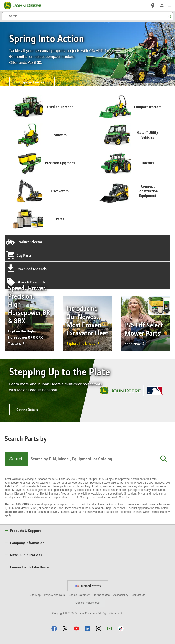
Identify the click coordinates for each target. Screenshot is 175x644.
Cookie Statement (79, 595)
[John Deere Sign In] (162, 5)
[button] (163, 459)
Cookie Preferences (87, 603)
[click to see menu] (170, 5)
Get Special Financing (32, 82)
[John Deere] (25, 5)
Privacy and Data (55, 595)
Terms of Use (102, 595)
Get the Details (27, 410)
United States (88, 586)
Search (16, 459)
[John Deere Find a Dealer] (153, 5)
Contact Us (138, 595)
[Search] (87, 16)
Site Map (35, 595)
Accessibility (121, 595)
